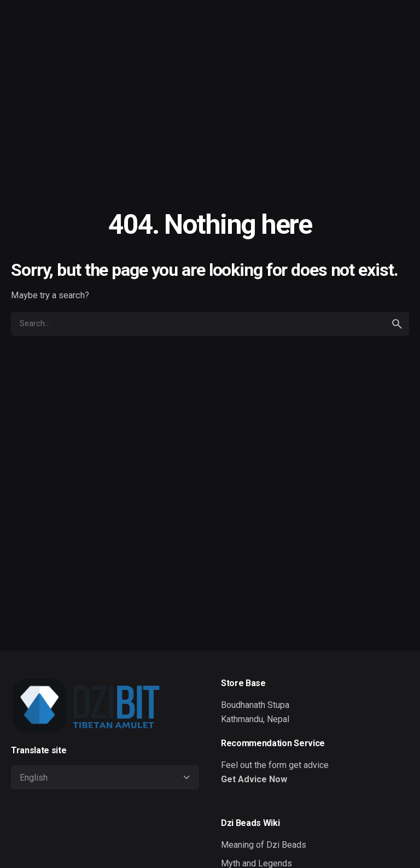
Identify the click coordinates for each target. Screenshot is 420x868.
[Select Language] (105, 777)
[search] (397, 324)
